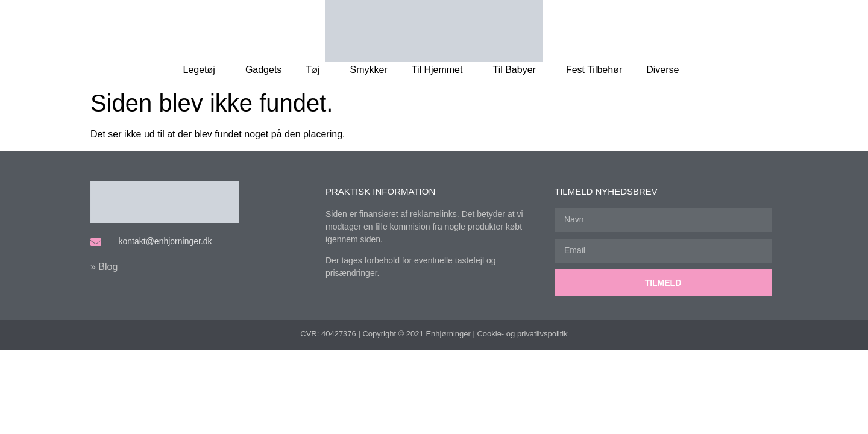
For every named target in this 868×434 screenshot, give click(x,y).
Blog (108, 267)
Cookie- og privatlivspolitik (522, 334)
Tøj (316, 70)
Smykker (368, 70)
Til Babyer (517, 70)
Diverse (665, 70)
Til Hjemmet (440, 70)
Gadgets (263, 70)
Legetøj (202, 70)
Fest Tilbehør (594, 70)
